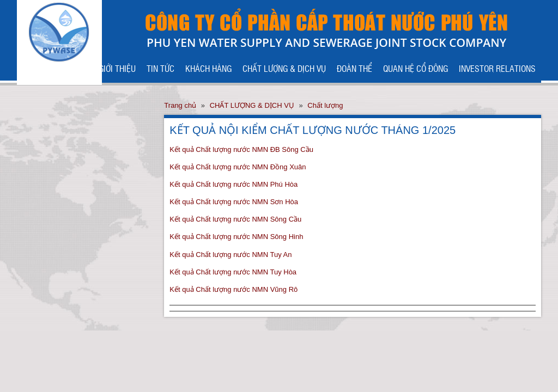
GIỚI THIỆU (117, 68)
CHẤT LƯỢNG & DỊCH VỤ (284, 68)
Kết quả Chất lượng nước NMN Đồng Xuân (238, 167)
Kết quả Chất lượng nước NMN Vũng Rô (233, 289)
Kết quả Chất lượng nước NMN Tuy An (231, 255)
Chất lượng (325, 105)
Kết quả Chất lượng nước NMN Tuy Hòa (233, 272)
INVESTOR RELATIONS (497, 68)
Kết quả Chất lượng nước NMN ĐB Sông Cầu (241, 149)
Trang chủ (180, 105)
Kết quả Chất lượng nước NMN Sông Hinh (236, 237)
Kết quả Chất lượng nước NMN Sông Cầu (235, 219)
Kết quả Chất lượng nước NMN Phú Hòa (233, 184)
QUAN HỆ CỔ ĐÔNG (416, 68)
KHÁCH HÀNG (208, 68)
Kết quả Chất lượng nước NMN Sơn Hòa (234, 202)
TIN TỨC (160, 68)
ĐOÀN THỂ (354, 68)
